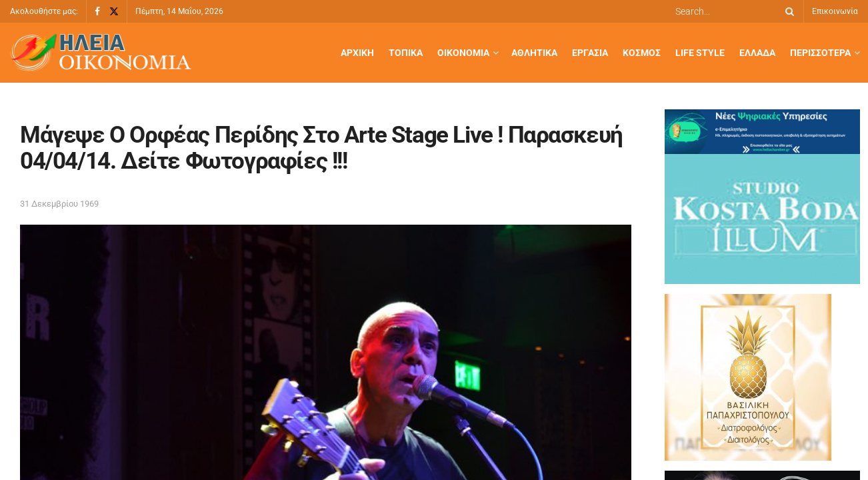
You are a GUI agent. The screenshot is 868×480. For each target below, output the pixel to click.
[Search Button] (787, 11)
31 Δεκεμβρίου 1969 (59, 204)
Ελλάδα (757, 53)
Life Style (700, 53)
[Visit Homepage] (101, 53)
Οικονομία (463, 53)
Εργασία (590, 53)
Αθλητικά (534, 53)
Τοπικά (406, 53)
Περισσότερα (820, 53)
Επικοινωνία (835, 11)
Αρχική (357, 53)
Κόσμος (642, 53)
